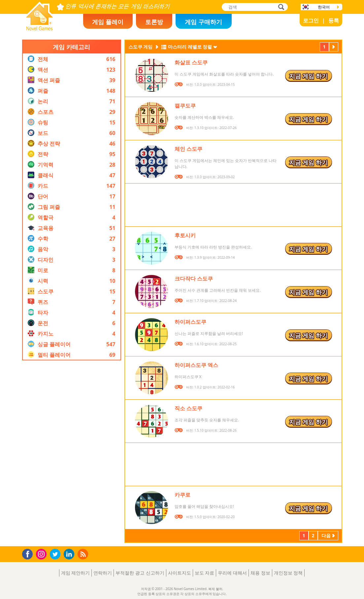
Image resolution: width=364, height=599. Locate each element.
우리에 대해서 (232, 573)
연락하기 (103, 573)
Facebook (29, 553)
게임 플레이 (108, 22)
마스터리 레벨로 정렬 (190, 47)
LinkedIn (70, 554)
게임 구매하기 (203, 22)
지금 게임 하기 (308, 76)
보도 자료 (205, 573)
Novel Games (39, 28)
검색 (280, 7)
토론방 (154, 22)
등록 (334, 20)
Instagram (42, 554)
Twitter (56, 555)
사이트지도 (180, 573)
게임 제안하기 (76, 573)
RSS (84, 554)
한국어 (324, 7)
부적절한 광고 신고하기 (140, 573)
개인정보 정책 (288, 573)
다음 (334, 48)
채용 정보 (260, 573)
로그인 (311, 20)
